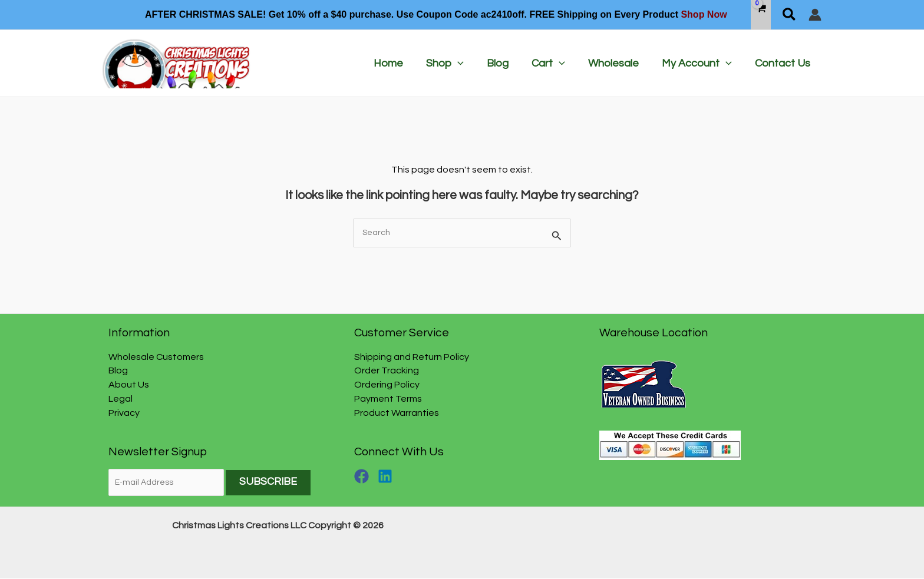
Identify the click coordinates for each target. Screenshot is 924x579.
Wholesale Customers (156, 357)
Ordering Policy (387, 385)
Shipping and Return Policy (412, 357)
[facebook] (365, 477)
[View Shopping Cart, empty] (761, 14)
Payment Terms (388, 399)
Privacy (124, 413)
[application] (468, 64)
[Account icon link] (815, 15)
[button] (790, 15)
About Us (129, 385)
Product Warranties (397, 413)
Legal (121, 399)
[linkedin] (387, 477)
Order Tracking (387, 371)
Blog (118, 371)
